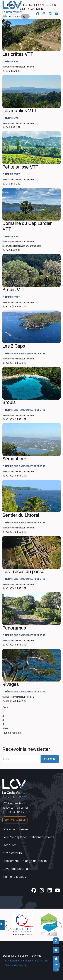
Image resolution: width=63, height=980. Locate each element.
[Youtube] (56, 14)
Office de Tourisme (15, 829)
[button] (6, 926)
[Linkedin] (50, 14)
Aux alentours (12, 853)
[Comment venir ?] (56, 941)
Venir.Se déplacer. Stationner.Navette (28, 837)
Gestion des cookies (16, 965)
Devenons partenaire (17, 869)
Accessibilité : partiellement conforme (26, 961)
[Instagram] (44, 14)
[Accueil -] (12, 8)
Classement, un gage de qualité (25, 861)
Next (5, 728)
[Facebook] (38, 14)
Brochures (9, 845)
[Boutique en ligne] (56, 959)
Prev (5, 707)
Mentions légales (14, 877)
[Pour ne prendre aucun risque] (56, 950)
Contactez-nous (15, 820)
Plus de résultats (12, 733)
